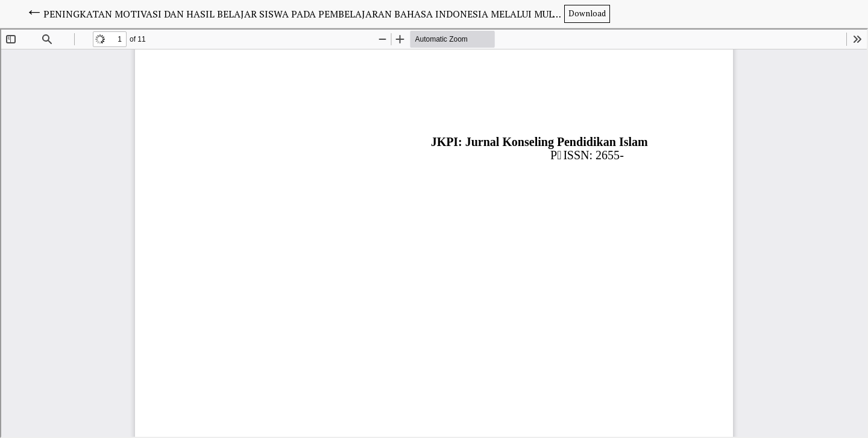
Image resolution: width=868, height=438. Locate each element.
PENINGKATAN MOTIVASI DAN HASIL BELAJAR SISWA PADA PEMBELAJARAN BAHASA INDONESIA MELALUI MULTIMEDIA (304, 14)
